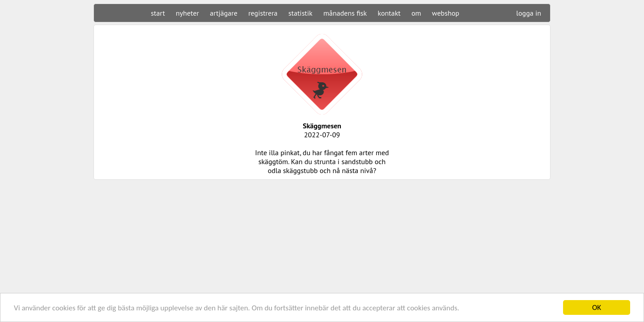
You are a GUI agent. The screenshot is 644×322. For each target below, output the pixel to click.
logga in (529, 13)
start (158, 13)
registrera (263, 13)
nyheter (187, 13)
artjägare (224, 13)
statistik (301, 13)
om (416, 13)
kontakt (389, 13)
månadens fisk (345, 13)
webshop (446, 13)
